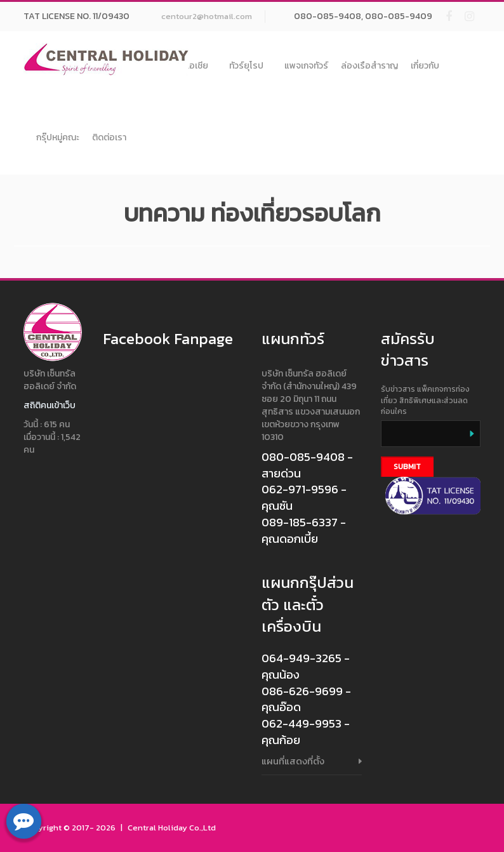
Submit (407, 467)
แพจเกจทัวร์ (306, 66)
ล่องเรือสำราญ (369, 66)
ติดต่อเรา (109, 137)
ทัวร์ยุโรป (250, 66)
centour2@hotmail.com (207, 16)
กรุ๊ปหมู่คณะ (58, 137)
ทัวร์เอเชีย (194, 66)
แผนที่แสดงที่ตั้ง (293, 761)
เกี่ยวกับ (425, 66)
